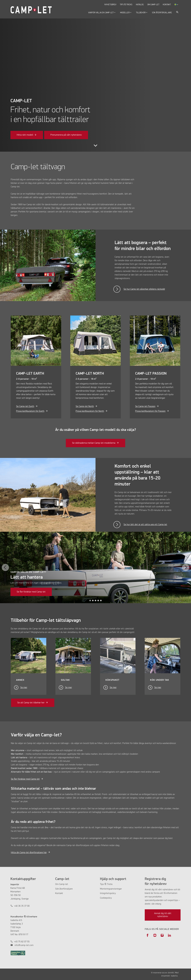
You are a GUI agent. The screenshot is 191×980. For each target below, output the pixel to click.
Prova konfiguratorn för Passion (150, 411)
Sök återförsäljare (64, 889)
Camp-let (64, 884)
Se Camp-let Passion (145, 406)
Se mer (24, 688)
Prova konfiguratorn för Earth (30, 411)
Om (57, 884)
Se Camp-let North (85, 406)
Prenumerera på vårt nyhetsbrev (66, 135)
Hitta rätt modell (25, 135)
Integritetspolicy (108, 893)
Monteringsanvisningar (111, 889)
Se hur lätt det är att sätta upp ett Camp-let (145, 525)
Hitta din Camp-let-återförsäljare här (29, 853)
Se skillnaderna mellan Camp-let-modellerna (94, 443)
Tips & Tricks (106, 884)
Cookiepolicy (106, 898)
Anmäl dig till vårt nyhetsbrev (163, 915)
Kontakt (59, 893)
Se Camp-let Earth (25, 406)
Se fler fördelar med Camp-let (31, 592)
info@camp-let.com (24, 945)
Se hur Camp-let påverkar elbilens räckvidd (144, 289)
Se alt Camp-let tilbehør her (31, 703)
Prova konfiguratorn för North (90, 411)
